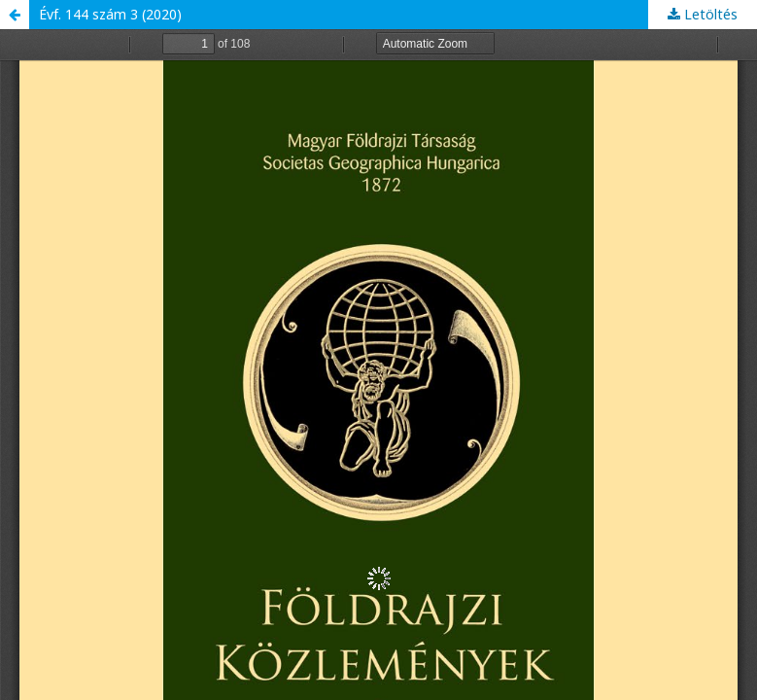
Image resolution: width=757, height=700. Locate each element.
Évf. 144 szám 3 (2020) (110, 14)
